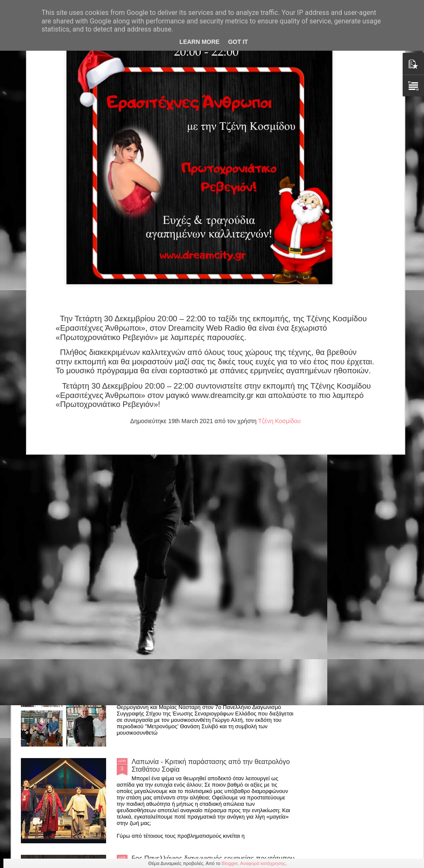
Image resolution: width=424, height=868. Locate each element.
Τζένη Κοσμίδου (280, 264)
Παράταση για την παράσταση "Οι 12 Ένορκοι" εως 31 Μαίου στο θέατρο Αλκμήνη (209, 572)
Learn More (199, 42)
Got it (238, 42)
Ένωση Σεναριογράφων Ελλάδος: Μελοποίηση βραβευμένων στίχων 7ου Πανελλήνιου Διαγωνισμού (211, 669)
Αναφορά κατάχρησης (263, 863)
